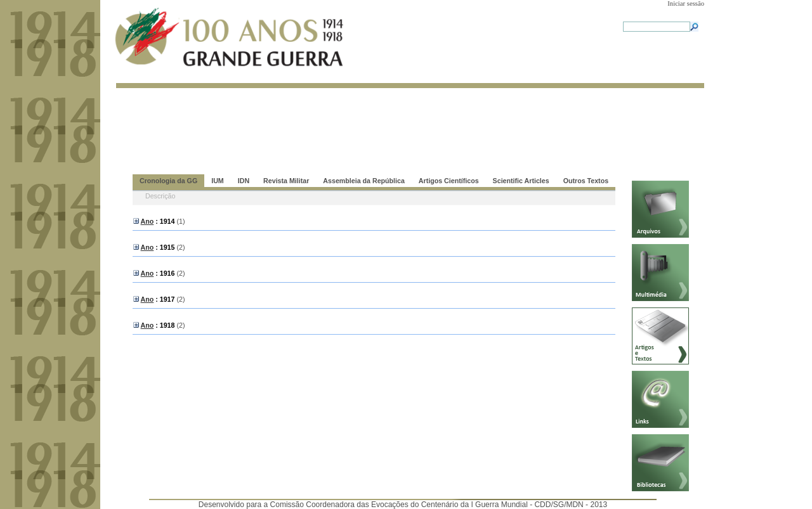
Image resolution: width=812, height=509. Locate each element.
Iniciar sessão (686, 3)
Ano (147, 221)
